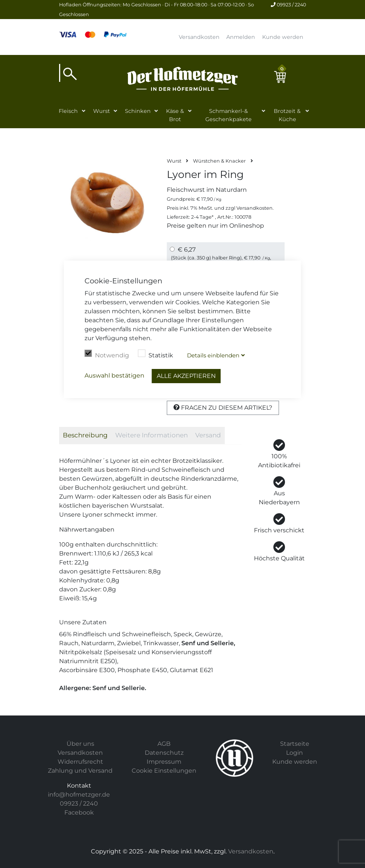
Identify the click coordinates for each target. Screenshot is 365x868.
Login (295, 753)
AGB (164, 744)
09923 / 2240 (288, 5)
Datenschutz (164, 753)
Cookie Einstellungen (164, 771)
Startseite (295, 744)
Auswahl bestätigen (114, 375)
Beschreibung (85, 435)
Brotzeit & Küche (287, 115)
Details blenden (213, 355)
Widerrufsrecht (80, 762)
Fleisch (68, 111)
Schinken (138, 111)
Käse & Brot (175, 115)
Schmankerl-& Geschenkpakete (228, 115)
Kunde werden (283, 37)
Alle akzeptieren (186, 376)
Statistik (156, 354)
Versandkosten (199, 37)
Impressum (164, 762)
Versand (208, 435)
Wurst (102, 111)
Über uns (80, 744)
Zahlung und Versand (80, 771)
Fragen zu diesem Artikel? (223, 408)
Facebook (79, 812)
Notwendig (107, 354)
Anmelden (241, 37)
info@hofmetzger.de (79, 795)
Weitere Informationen (151, 435)
